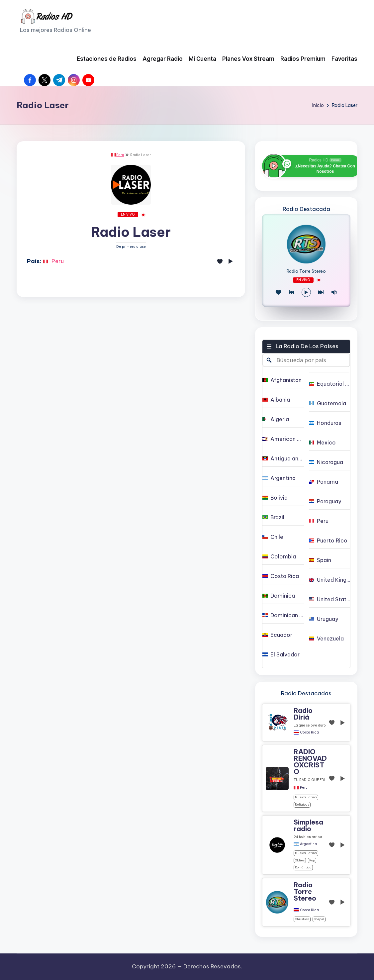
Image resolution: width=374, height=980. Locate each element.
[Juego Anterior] (292, 292)
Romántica (303, 867)
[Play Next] (321, 292)
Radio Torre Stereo (306, 271)
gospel (319, 919)
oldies (300, 860)
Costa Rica (309, 733)
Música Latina (306, 797)
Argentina (308, 844)
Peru (117, 155)
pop (312, 860)
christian (302, 919)
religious (302, 804)
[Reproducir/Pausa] (306, 292)
